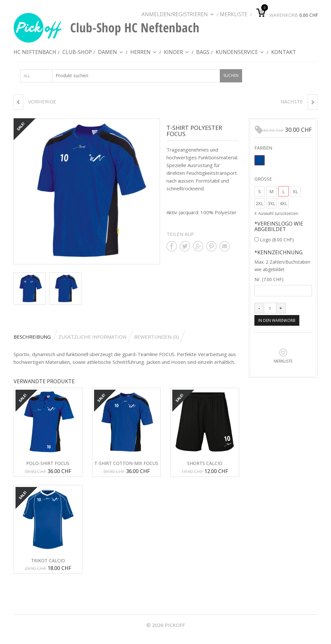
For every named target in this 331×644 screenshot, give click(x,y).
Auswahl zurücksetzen (278, 214)
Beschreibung (32, 337)
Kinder (176, 55)
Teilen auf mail (225, 247)
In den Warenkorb (279, 321)
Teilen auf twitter (185, 247)
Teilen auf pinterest (211, 247)
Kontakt (284, 55)
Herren (143, 55)
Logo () (274, 240)
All (27, 76)
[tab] (35, 337)
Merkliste (234, 14)
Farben (263, 148)
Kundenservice (240, 55)
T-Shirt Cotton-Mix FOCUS (126, 464)
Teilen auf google (198, 247)
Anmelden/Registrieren (178, 14)
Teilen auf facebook (172, 247)
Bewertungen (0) (156, 337)
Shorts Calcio (205, 464)
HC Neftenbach (35, 55)
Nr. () (269, 280)
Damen (110, 55)
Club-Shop (77, 55)
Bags (203, 55)
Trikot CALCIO (48, 561)
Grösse (263, 179)
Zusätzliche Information (92, 337)
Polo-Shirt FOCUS (48, 464)
